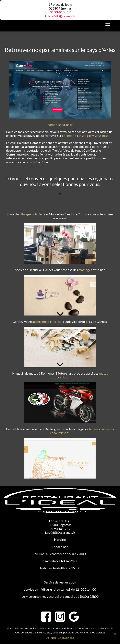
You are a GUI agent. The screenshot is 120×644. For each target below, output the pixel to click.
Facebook (69, 136)
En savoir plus (66, 638)
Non (53, 638)
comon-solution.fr (60, 125)
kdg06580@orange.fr (60, 16)
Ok (47, 638)
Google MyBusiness (94, 136)
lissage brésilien (32, 214)
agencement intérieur (47, 321)
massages (85, 270)
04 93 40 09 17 (60, 12)
